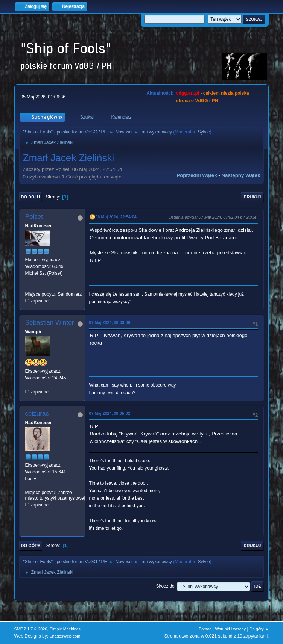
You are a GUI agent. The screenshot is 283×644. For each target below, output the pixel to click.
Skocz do (165, 586)
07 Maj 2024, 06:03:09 (110, 322)
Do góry (31, 546)
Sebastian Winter (49, 323)
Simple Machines (65, 629)
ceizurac (37, 413)
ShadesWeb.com (65, 636)
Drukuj (253, 197)
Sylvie (204, 132)
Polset (34, 217)
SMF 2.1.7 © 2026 (31, 629)
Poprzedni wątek (197, 175)
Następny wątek (241, 175)
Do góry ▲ (259, 629)
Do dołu (31, 197)
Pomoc (205, 629)
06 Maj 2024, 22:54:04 (116, 217)
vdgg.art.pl (188, 93)
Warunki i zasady (231, 629)
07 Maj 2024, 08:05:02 (110, 413)
